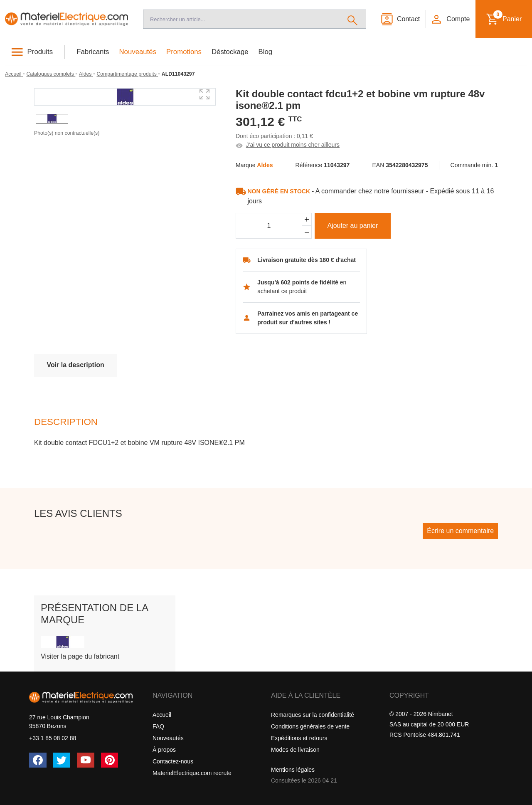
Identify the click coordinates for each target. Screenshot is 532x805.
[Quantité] (269, 226)
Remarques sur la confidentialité (313, 715)
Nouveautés (138, 52)
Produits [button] (40, 52)
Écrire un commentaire (460, 531)
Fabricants (93, 52)
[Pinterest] (110, 760)
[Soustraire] (307, 232)
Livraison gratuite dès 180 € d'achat (307, 260)
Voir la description (75, 365)
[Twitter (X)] (62, 760)
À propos (164, 750)
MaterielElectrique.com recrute (192, 773)
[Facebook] (38, 760)
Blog (266, 52)
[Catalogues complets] (51, 74)
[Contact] (400, 19)
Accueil (162, 715)
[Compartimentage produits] (127, 74)
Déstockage (230, 52)
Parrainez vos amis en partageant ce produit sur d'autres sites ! (308, 318)
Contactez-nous (173, 761)
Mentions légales (293, 770)
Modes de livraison (295, 750)
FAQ (158, 726)
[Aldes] (86, 74)
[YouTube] (86, 760)
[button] (450, 19)
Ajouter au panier (352, 226)
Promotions (184, 52)
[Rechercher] (353, 19)
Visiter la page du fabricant (80, 656)
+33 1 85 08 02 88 (53, 738)
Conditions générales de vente (310, 726)
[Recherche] (241, 19)
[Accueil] (66, 19)
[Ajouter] (307, 219)
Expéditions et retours (299, 738)
